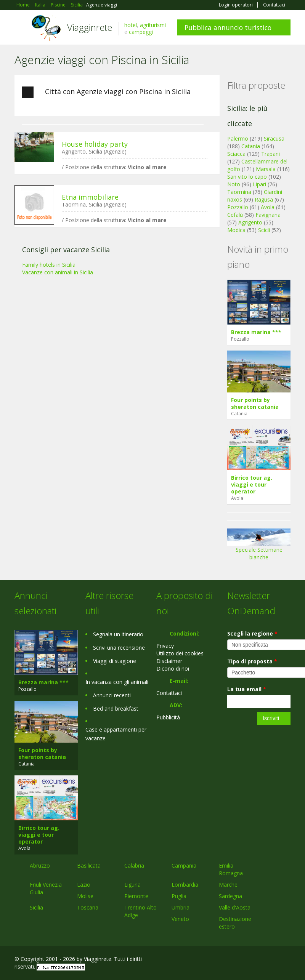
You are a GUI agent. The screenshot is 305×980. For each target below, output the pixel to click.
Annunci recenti (112, 695)
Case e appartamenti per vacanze (116, 734)
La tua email (247, 689)
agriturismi (153, 25)
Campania (184, 866)
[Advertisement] (113, 291)
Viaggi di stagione (115, 661)
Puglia (179, 896)
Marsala (266, 169)
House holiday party (95, 144)
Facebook (233, 960)
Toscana (88, 907)
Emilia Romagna (231, 869)
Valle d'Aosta (235, 907)
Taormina (239, 192)
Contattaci (274, 5)
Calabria (134, 866)
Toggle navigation (21, 28)
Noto (234, 184)
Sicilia (36, 907)
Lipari (259, 184)
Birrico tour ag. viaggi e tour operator (252, 484)
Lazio (84, 885)
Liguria (132, 885)
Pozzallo (238, 207)
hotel (131, 25)
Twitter (268, 960)
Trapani (270, 154)
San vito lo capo (247, 177)
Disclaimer (169, 661)
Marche (228, 885)
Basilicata (89, 866)
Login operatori (236, 5)
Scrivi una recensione (119, 648)
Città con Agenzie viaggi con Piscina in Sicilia (106, 92)
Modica (236, 230)
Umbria (181, 907)
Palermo (238, 139)
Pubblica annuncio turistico (228, 27)
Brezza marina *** (256, 332)
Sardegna (230, 896)
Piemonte (136, 896)
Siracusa (274, 139)
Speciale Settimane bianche (259, 547)
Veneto (180, 919)
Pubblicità (168, 717)
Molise (85, 896)
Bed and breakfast (116, 709)
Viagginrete (90, 27)
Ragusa (264, 199)
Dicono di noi (173, 669)
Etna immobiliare (90, 197)
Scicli (264, 230)
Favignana (268, 215)
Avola (268, 207)
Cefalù (235, 215)
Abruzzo (40, 866)
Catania (251, 146)
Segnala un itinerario (118, 634)
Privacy (165, 646)
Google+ (250, 960)
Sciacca (236, 154)
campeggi (141, 32)
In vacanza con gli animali (117, 682)
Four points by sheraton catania (255, 403)
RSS (286, 960)
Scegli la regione (252, 633)
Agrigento (250, 222)
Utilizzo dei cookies (180, 653)
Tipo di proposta (252, 661)
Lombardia (185, 885)
